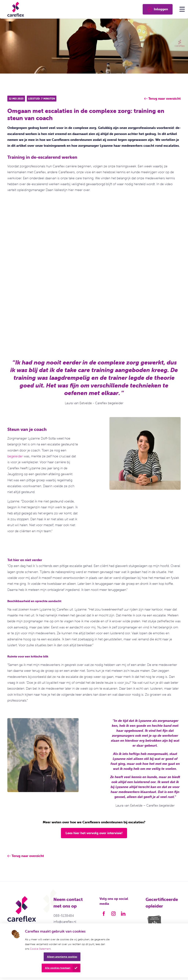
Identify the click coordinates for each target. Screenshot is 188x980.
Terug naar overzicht (28, 856)
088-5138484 (64, 916)
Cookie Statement (40, 949)
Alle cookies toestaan (58, 968)
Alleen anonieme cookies (62, 957)
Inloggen (158, 9)
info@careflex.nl (65, 922)
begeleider (15, 456)
